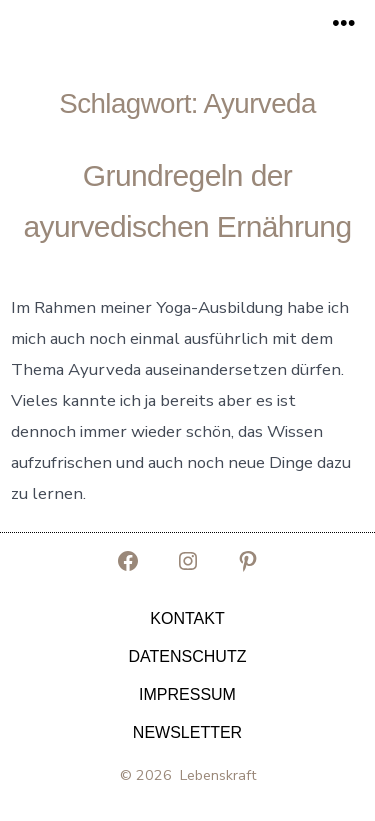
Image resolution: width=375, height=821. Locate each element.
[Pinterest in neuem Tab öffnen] (248, 561)
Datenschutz (188, 656)
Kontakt (187, 618)
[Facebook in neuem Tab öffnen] (128, 561)
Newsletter (187, 732)
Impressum (187, 694)
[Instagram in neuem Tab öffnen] (188, 561)
